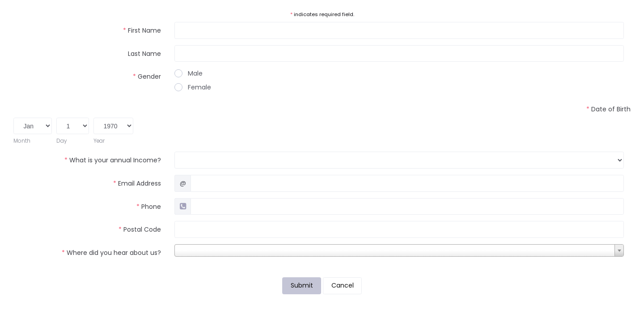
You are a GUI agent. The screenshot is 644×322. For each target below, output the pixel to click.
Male (189, 73)
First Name (142, 30)
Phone (149, 207)
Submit (302, 285)
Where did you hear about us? (111, 253)
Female (193, 87)
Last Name (144, 54)
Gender (147, 76)
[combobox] (399, 250)
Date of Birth (608, 109)
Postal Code (140, 229)
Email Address (137, 183)
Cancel (343, 285)
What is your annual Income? (113, 160)
